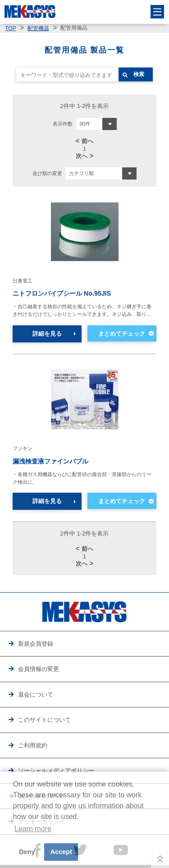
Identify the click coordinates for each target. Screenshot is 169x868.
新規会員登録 (36, 644)
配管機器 (38, 28)
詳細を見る (47, 334)
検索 (139, 74)
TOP (10, 28)
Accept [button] (61, 852)
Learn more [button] (33, 829)
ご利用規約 (33, 745)
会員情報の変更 (39, 669)
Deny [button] (27, 852)
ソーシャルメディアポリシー (56, 771)
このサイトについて (44, 720)
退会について (36, 695)
